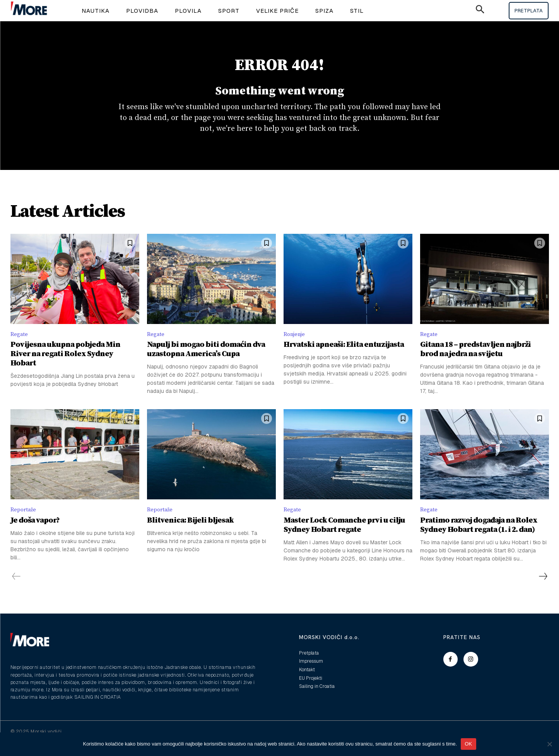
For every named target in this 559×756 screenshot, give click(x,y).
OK (468, 744)
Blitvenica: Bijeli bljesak (190, 533)
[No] (549, 744)
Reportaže (25, 522)
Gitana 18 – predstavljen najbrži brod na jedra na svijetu (475, 361)
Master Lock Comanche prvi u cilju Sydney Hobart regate (344, 538)
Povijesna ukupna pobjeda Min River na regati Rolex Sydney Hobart (65, 366)
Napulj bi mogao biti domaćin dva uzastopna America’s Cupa (206, 361)
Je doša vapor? (35, 533)
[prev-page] (16, 589)
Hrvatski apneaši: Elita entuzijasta (344, 357)
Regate (20, 345)
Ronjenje (296, 345)
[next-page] (543, 589)
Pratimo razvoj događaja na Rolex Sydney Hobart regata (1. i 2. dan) (479, 538)
